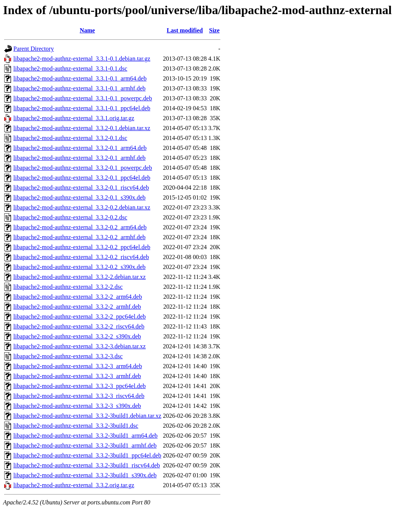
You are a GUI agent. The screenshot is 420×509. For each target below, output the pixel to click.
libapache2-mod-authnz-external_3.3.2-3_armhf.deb (77, 376)
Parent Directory (34, 49)
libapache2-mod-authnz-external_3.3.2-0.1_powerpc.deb (83, 168)
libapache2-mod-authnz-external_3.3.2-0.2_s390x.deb (80, 267)
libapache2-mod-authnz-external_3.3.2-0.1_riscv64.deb (81, 188)
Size (214, 30)
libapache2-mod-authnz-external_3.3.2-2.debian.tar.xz (80, 277)
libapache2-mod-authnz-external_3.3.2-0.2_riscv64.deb (81, 257)
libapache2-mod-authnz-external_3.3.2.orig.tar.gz (74, 485)
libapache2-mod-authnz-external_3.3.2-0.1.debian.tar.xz (82, 128)
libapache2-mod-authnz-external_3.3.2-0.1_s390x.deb (80, 197)
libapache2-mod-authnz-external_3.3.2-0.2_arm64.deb (80, 227)
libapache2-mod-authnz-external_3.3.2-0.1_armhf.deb (80, 158)
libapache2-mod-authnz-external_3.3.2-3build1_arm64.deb (85, 436)
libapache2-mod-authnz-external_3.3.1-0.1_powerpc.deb (83, 98)
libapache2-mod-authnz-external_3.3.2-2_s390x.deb (77, 336)
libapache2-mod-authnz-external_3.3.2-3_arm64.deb (78, 366)
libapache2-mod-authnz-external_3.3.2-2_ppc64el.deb (80, 317)
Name (87, 30)
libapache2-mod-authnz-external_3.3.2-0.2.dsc (70, 217)
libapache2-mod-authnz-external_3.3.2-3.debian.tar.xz (80, 346)
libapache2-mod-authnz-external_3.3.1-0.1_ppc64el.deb (82, 108)
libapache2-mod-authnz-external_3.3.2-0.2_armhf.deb (80, 237)
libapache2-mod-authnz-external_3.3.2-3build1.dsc (76, 426)
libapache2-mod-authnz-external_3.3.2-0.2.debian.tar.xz (82, 207)
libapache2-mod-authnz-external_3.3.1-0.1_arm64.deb (80, 78)
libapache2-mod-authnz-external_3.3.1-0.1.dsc (70, 68)
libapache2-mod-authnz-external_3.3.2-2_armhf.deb (77, 307)
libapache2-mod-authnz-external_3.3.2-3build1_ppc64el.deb (87, 455)
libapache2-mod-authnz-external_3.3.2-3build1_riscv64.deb (87, 465)
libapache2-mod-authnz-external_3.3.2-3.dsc (68, 356)
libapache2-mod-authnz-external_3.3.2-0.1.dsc (70, 138)
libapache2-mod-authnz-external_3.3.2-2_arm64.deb (78, 297)
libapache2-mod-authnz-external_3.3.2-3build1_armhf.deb (85, 445)
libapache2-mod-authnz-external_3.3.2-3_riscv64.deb (79, 396)
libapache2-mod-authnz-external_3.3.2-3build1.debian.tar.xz (87, 416)
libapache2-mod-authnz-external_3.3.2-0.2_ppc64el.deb (82, 247)
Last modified (185, 30)
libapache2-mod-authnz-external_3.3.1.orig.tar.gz (74, 118)
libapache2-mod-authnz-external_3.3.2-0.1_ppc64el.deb (82, 178)
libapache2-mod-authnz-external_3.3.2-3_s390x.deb (77, 406)
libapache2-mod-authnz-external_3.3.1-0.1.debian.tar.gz (82, 59)
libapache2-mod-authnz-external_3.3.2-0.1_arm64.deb (80, 148)
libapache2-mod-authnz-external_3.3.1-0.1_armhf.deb (80, 88)
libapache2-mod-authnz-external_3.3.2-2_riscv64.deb (79, 326)
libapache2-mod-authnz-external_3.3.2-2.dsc (68, 287)
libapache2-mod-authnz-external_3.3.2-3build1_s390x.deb (85, 475)
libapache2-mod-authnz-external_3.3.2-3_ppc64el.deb (80, 386)
